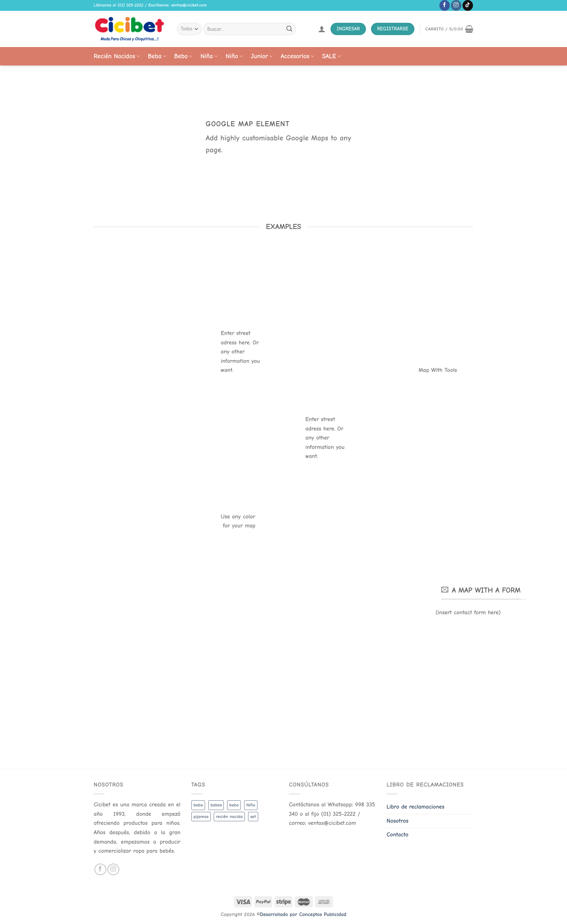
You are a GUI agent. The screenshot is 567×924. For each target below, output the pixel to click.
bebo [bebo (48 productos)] (234, 805)
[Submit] (289, 29)
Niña (209, 56)
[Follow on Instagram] (456, 5)
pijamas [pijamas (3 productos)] (201, 816)
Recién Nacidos (117, 56)
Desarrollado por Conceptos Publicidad (303, 914)
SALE (332, 56)
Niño (234, 56)
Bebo (184, 56)
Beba (157, 56)
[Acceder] (322, 29)
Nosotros (397, 821)
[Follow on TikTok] (468, 5)
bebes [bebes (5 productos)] (216, 805)
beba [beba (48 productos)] (198, 805)
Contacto (397, 835)
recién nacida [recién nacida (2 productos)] (229, 816)
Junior (262, 56)
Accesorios (297, 56)
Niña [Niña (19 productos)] (251, 805)
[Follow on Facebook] (445, 5)
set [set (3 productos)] (253, 816)
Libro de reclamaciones (415, 807)
